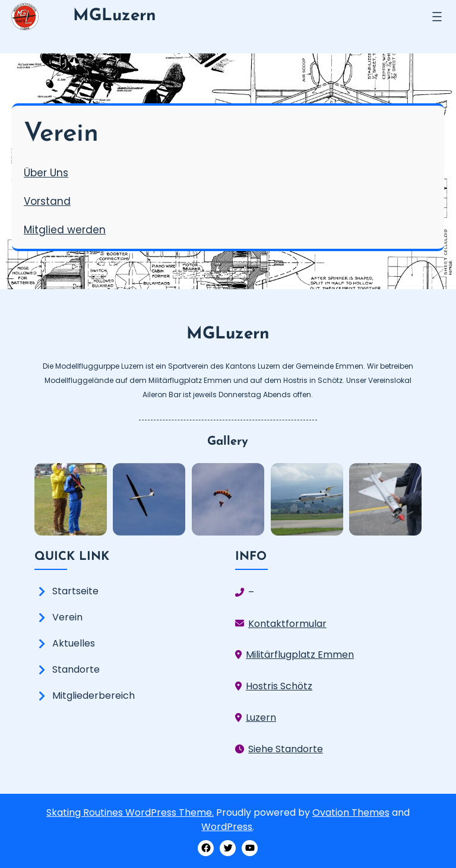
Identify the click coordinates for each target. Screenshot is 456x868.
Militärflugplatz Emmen (300, 655)
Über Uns (46, 173)
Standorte (76, 669)
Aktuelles (74, 643)
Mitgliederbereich (94, 696)
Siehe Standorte (286, 749)
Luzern (261, 717)
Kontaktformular (287, 624)
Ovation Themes (351, 812)
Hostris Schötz (279, 686)
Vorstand (47, 201)
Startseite (75, 591)
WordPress (227, 827)
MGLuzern (115, 16)
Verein (67, 617)
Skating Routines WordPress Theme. (130, 812)
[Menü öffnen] (437, 17)
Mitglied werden (65, 230)
